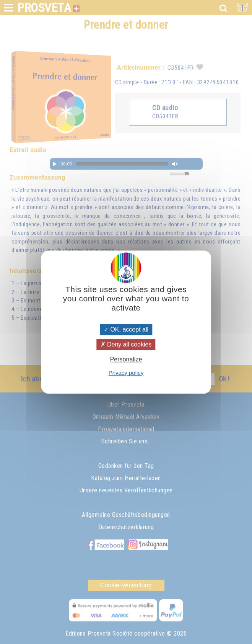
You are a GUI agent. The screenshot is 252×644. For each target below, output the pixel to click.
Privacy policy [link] (126, 373)
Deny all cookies (126, 344)
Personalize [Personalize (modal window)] (126, 360)
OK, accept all (126, 329)
